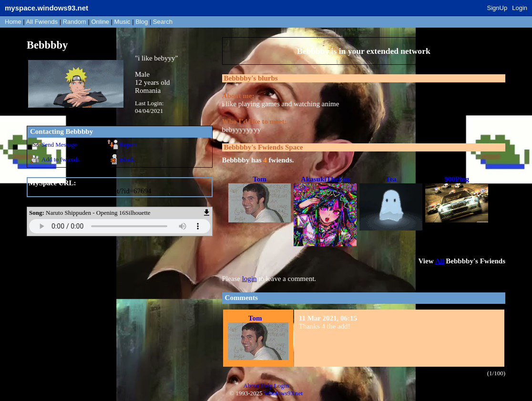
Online (100, 22)
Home (13, 22)
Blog (142, 22)
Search (163, 22)
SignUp (497, 8)
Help (266, 386)
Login (520, 8)
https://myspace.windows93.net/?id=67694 (90, 191)
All (42, 22)
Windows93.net (283, 393)
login (250, 279)
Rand (75, 22)
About (251, 386)
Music (123, 22)
